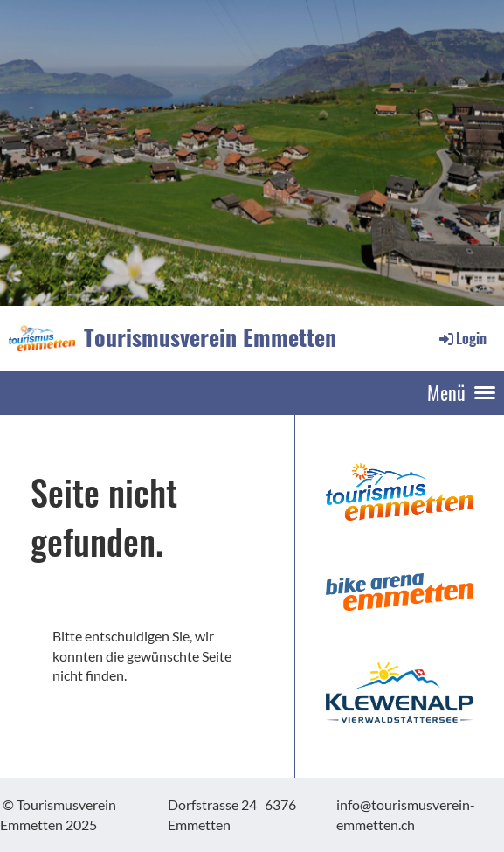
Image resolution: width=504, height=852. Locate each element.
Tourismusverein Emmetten (210, 337)
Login (462, 338)
